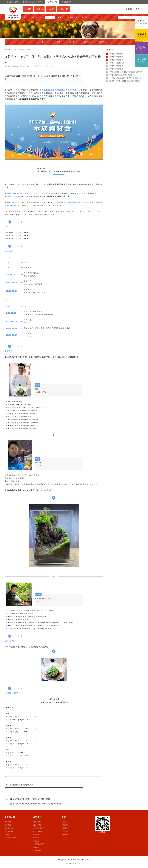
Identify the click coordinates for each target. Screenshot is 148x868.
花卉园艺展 (66, 2)
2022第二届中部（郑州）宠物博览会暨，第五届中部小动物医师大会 (37, 804)
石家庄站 (103, 42)
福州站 (72, 42)
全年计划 (22, 50)
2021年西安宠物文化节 (116, 69)
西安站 (87, 42)
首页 (15, 50)
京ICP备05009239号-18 (74, 863)
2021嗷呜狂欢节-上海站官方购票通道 (120, 75)
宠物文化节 (52, 2)
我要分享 (36, 66)
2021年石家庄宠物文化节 (116, 63)
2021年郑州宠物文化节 (116, 66)
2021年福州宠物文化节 (116, 60)
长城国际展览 (12, 2)
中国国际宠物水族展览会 (33, 2)
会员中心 (139, 9)
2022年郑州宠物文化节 (116, 57)
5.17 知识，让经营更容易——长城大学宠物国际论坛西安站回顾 (128, 78)
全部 (43, 42)
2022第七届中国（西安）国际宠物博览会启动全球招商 (126, 72)
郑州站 (57, 42)
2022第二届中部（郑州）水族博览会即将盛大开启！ (32, 799)
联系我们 (129, 9)
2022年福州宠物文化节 (116, 54)
